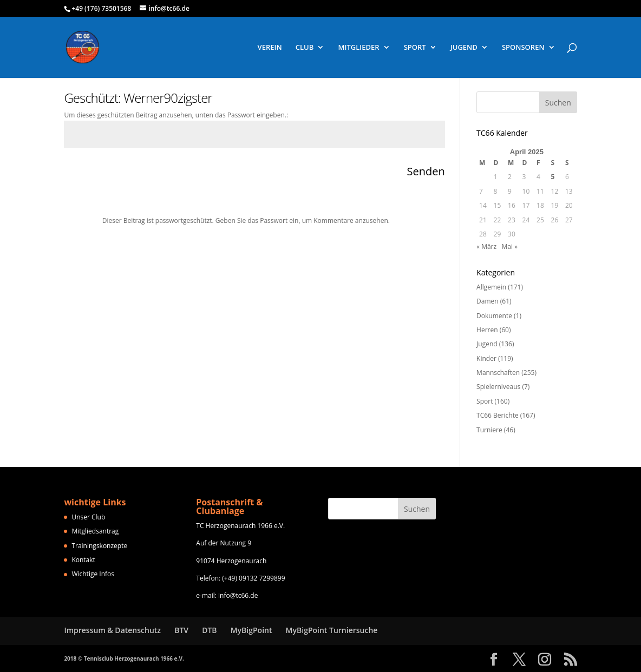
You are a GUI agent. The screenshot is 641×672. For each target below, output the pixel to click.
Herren (487, 330)
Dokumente (494, 316)
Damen (488, 301)
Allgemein (491, 287)
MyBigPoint (251, 630)
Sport (485, 401)
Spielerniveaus (498, 387)
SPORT (415, 48)
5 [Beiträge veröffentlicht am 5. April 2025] (553, 177)
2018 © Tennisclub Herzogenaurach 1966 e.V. (124, 658)
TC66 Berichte (498, 415)
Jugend (487, 344)
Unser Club (88, 517)
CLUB (305, 48)
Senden (426, 171)
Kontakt (83, 560)
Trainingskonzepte (99, 546)
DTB (209, 630)
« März (486, 246)
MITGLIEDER (358, 48)
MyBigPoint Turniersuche (332, 630)
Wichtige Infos (93, 574)
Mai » (510, 246)
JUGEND (464, 48)
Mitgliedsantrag (95, 531)
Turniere (489, 430)
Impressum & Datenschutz (112, 630)
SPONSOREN (523, 48)
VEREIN (270, 48)
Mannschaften (498, 373)
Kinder (486, 358)
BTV (181, 630)
